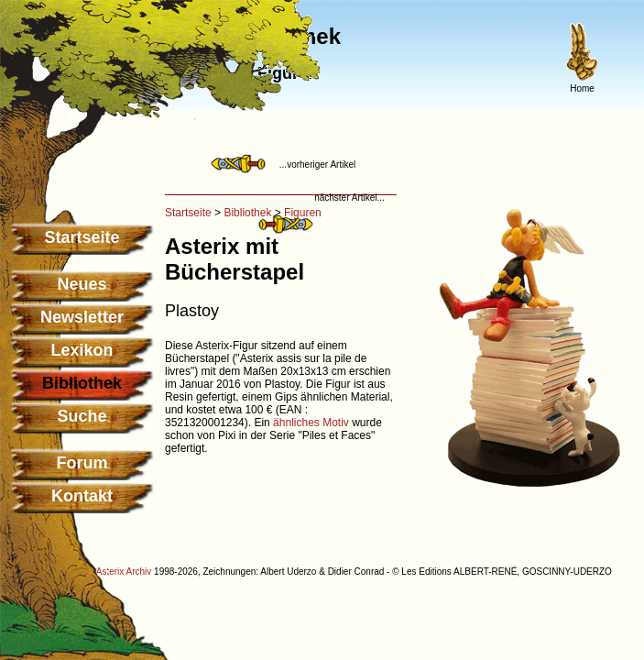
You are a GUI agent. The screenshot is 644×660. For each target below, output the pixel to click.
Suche (82, 416)
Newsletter (82, 317)
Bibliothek (247, 213)
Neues (82, 284)
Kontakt (82, 496)
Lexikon (82, 350)
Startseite (82, 237)
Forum (82, 463)
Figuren (303, 213)
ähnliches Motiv (311, 423)
